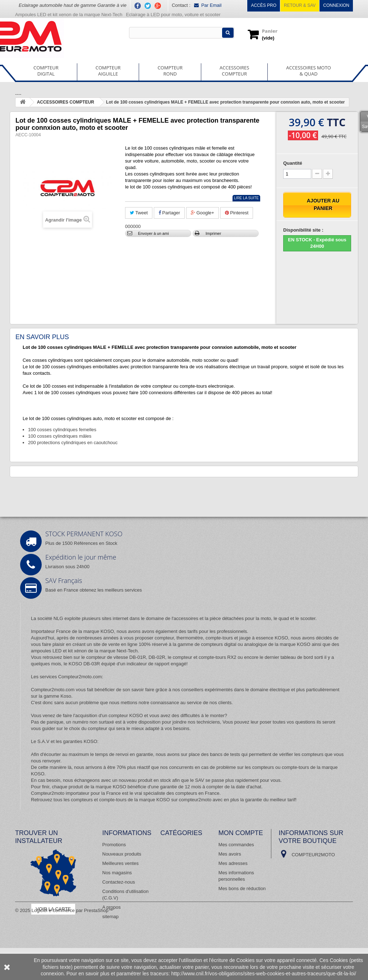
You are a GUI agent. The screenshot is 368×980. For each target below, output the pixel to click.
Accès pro (264, 5)
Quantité (293, 163)
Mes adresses (233, 863)
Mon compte (241, 833)
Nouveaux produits (122, 854)
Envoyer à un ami (153, 233)
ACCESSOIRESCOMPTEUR (234, 71)
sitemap (111, 917)
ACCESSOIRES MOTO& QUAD (309, 71)
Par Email (208, 5)
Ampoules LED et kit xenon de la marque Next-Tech (69, 15)
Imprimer (213, 233)
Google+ (203, 213)
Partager (169, 213)
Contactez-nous (119, 882)
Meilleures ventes (121, 863)
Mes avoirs (230, 854)
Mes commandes (236, 845)
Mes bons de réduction (242, 888)
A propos (112, 907)
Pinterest (237, 213)
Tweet (139, 213)
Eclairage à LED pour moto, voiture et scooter (174, 15)
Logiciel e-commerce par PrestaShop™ (72, 942)
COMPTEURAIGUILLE (108, 71)
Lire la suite (246, 198)
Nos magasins (117, 873)
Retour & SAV (300, 5)
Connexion (336, 5)
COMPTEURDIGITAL (46, 71)
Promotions (114, 845)
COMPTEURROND (170, 71)
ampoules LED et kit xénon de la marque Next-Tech (84, 651)
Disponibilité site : (303, 230)
